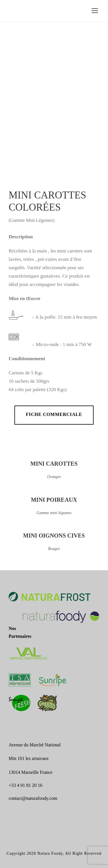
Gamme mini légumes (54, 513)
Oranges (54, 477)
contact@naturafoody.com (33, 798)
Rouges (54, 549)
